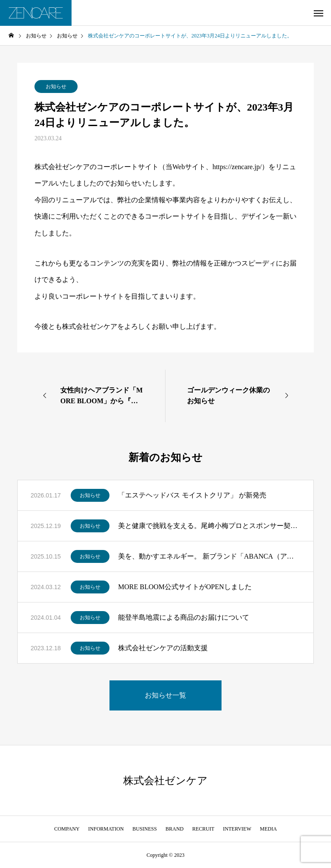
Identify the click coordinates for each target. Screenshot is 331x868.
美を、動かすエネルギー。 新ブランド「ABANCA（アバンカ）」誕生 (209, 556)
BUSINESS (145, 829)
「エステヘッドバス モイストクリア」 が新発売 (192, 495)
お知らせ (56, 86)
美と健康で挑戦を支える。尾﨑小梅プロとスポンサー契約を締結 (209, 526)
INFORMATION (106, 829)
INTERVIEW (237, 829)
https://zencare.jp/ (237, 167)
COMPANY (67, 829)
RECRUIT (203, 829)
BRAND (175, 829)
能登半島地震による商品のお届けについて (184, 617)
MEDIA (268, 829)
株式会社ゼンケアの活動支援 (163, 648)
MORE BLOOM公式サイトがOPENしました (185, 587)
